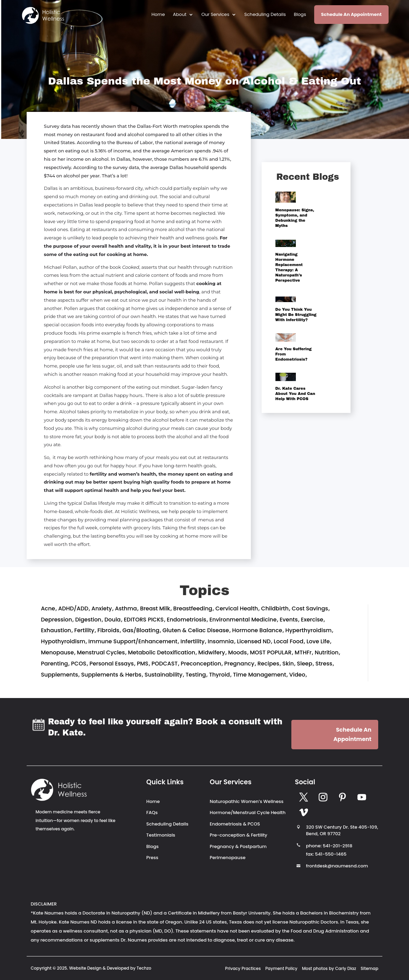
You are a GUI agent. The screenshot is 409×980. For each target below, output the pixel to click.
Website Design (85, 968)
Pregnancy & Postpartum (238, 846)
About (180, 15)
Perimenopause (228, 858)
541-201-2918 (338, 846)
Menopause (57, 652)
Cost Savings (310, 608)
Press (152, 858)
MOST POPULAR (271, 652)
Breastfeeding (193, 608)
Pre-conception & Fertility (238, 835)
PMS (142, 664)
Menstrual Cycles (101, 652)
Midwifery (212, 652)
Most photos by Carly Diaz (329, 968)
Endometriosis (187, 620)
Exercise (312, 620)
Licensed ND (254, 641)
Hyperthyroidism (308, 630)
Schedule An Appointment (351, 14)
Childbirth (275, 608)
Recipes (268, 664)
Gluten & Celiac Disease (196, 630)
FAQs (152, 813)
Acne (48, 608)
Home (158, 15)
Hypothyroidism (63, 641)
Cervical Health (237, 608)
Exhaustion (56, 630)
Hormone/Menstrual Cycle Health (248, 813)
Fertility (84, 630)
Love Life (318, 641)
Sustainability (164, 675)
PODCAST (165, 664)
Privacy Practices (243, 968)
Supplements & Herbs (111, 675)
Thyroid (219, 675)
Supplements (59, 675)
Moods (237, 652)
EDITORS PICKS (144, 620)
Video (297, 675)
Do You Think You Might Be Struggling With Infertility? (296, 315)
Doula (113, 620)
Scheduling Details (265, 15)
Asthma (126, 608)
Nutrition (326, 652)
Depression (56, 620)
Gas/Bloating (141, 630)
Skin (288, 664)
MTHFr (303, 652)
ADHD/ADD (73, 608)
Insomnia (221, 641)
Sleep (305, 664)
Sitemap (369, 968)
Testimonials (161, 835)
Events (289, 620)
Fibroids (108, 630)
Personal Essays (111, 664)
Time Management (260, 675)
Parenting (54, 664)
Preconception (201, 664)
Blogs (300, 15)
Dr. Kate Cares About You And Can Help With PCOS (295, 394)
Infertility (192, 641)
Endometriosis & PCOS (235, 824)
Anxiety (102, 608)
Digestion (88, 620)
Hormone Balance (257, 630)
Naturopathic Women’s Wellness (247, 801)
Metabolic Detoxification (162, 652)
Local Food (289, 641)
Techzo (144, 968)
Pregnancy (239, 664)
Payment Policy (281, 968)
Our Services (215, 15)
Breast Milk (155, 608)
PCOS (79, 664)
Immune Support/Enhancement (133, 641)
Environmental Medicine (243, 620)
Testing (196, 675)
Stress (324, 664)
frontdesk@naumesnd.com (337, 866)
